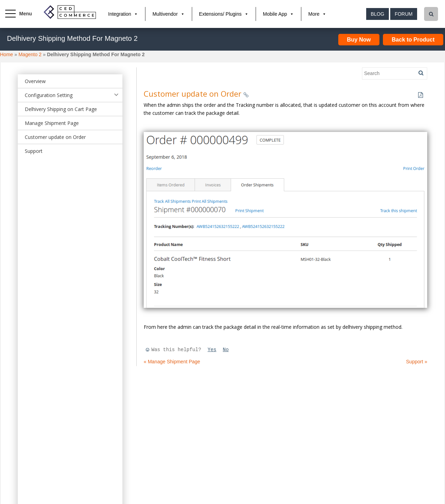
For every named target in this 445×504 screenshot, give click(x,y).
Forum (404, 14)
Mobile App (275, 14)
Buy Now (359, 40)
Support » (417, 362)
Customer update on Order (55, 137)
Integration (120, 14)
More (314, 14)
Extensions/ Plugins (220, 14)
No (226, 350)
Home (6, 54)
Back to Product (413, 40)
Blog (378, 14)
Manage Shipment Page (52, 123)
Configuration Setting (49, 95)
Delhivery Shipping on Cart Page (61, 109)
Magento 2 (30, 54)
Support (34, 151)
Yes (212, 350)
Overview (35, 81)
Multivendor (165, 14)
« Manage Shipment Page (172, 362)
